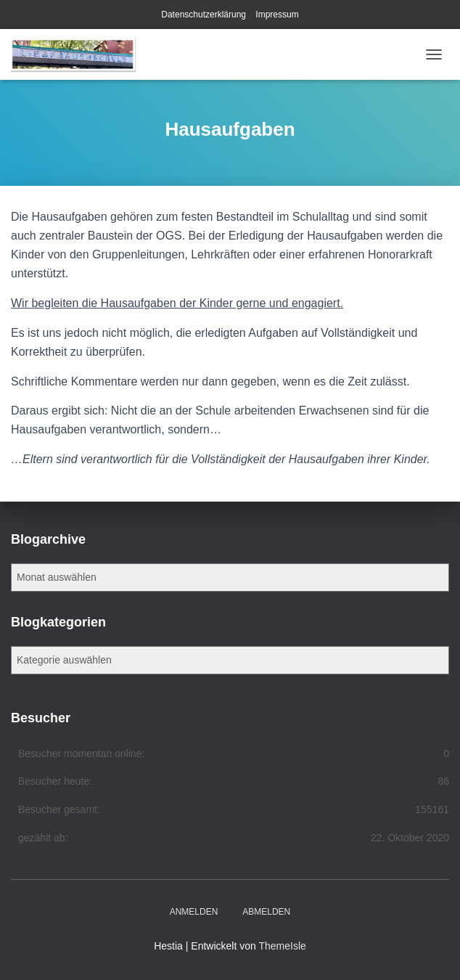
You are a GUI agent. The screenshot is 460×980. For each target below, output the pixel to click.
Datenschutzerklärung (204, 15)
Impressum (277, 15)
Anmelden (194, 912)
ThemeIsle (282, 946)
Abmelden (266, 912)
